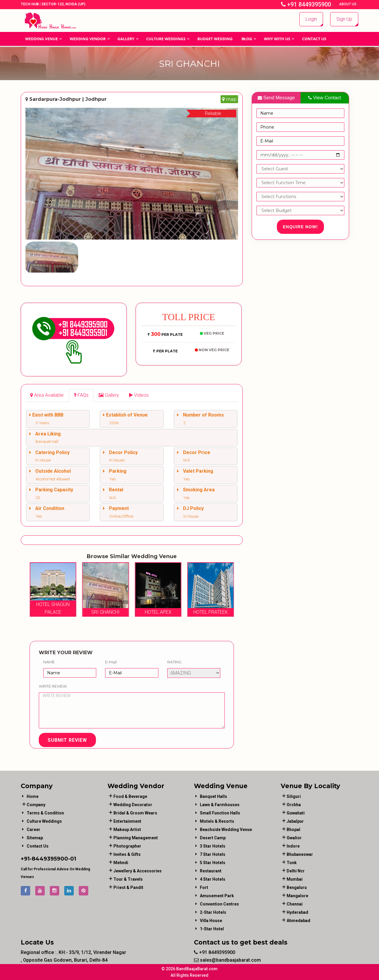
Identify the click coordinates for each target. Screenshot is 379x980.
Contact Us (314, 39)
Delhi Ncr (296, 871)
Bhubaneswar (300, 854)
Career (33, 830)
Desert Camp (213, 838)
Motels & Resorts (217, 821)
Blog (247, 39)
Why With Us (277, 39)
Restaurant (211, 871)
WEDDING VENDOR (88, 39)
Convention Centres (219, 904)
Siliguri (294, 796)
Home (33, 796)
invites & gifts (127, 854)
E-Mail (111, 662)
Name (49, 662)
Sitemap (35, 838)
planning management (136, 838)
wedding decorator (133, 805)
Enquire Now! (300, 227)
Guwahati (296, 813)
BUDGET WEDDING (215, 39)
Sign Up (344, 19)
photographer (127, 846)
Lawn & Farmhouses (220, 805)
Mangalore (297, 896)
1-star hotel (212, 929)
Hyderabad (297, 912)
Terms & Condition (45, 813)
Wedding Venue (41, 39)
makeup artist (127, 830)
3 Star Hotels (213, 846)
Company (36, 805)
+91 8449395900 (306, 4)
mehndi (121, 863)
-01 (72, 859)
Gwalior (294, 838)
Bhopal (293, 830)
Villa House (211, 921)
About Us (348, 4)
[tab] (47, 395)
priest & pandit (128, 887)
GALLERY (126, 39)
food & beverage (130, 796)
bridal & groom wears (135, 813)
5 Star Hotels (213, 863)
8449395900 (50, 859)
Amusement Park (217, 896)
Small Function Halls (220, 813)
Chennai (295, 904)
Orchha (294, 805)
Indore (293, 846)
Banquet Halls (213, 796)
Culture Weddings (166, 39)
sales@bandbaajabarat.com (227, 960)
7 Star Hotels (213, 854)
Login (311, 19)
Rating (174, 662)
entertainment (127, 821)
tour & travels (128, 879)
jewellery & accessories (138, 871)
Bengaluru (297, 887)
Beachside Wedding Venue (226, 830)
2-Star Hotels (213, 912)
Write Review (53, 686)
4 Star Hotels (213, 879)
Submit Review (67, 740)
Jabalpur (295, 821)
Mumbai (295, 879)
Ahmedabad (298, 921)
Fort (204, 887)
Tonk (292, 863)
